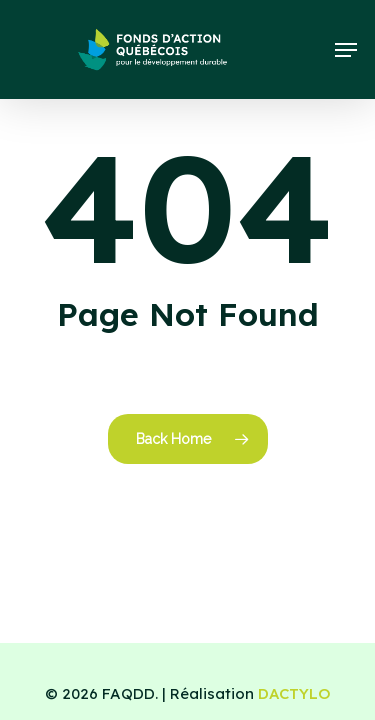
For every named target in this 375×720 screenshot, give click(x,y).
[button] (346, 50)
